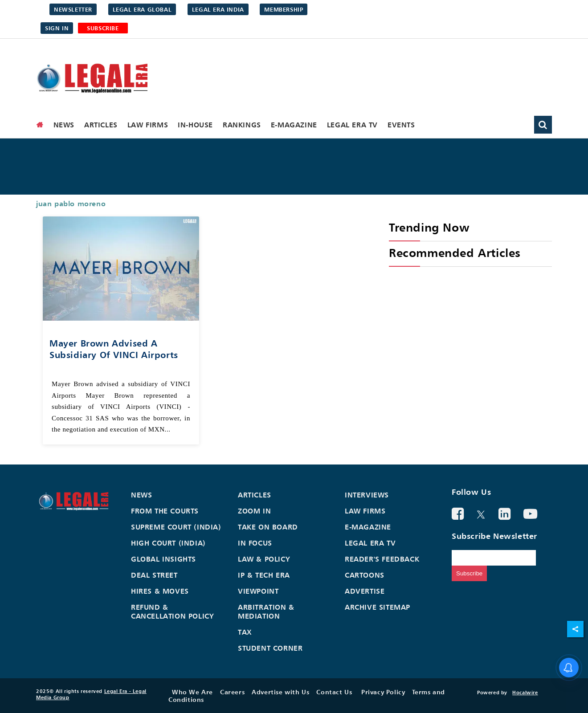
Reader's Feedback (382, 559)
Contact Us (334, 692)
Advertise (365, 591)
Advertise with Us (280, 692)
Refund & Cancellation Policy (172, 611)
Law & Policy (264, 559)
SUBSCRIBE (103, 28)
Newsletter (73, 9)
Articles (101, 125)
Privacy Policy (383, 692)
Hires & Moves (160, 591)
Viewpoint (258, 591)
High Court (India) (168, 543)
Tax (245, 632)
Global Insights (163, 559)
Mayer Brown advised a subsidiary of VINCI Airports (114, 349)
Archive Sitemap (378, 607)
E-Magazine (294, 125)
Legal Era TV (352, 125)
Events (401, 125)
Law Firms (148, 125)
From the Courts (165, 511)
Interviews (367, 495)
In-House (195, 125)
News (64, 125)
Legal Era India (218, 9)
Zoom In (254, 511)
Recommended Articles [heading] (455, 253)
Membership (284, 9)
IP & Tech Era (264, 575)
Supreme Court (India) (176, 527)
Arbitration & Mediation (266, 611)
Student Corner (270, 648)
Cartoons (365, 575)
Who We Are (192, 692)
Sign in (57, 28)
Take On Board (268, 527)
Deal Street (154, 575)
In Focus (255, 543)
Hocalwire (525, 693)
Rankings (242, 125)
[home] (40, 125)
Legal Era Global (142, 9)
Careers (232, 692)
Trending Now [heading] (429, 227)
